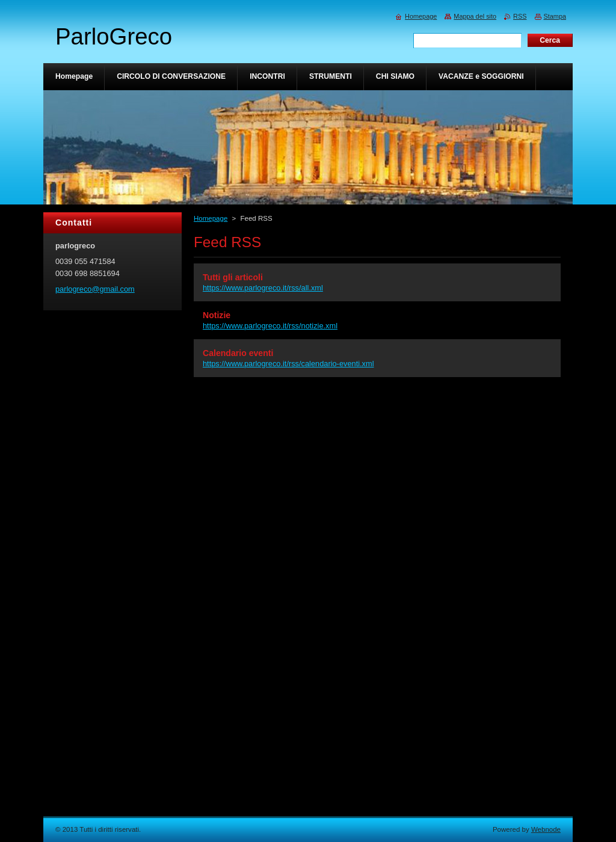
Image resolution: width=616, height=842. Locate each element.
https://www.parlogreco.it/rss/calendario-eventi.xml (288, 364)
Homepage (211, 218)
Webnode (546, 829)
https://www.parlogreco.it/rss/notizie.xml (270, 326)
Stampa (555, 16)
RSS (520, 16)
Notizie (217, 315)
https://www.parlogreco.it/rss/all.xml (263, 288)
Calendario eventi (238, 353)
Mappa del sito (475, 16)
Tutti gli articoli (233, 277)
